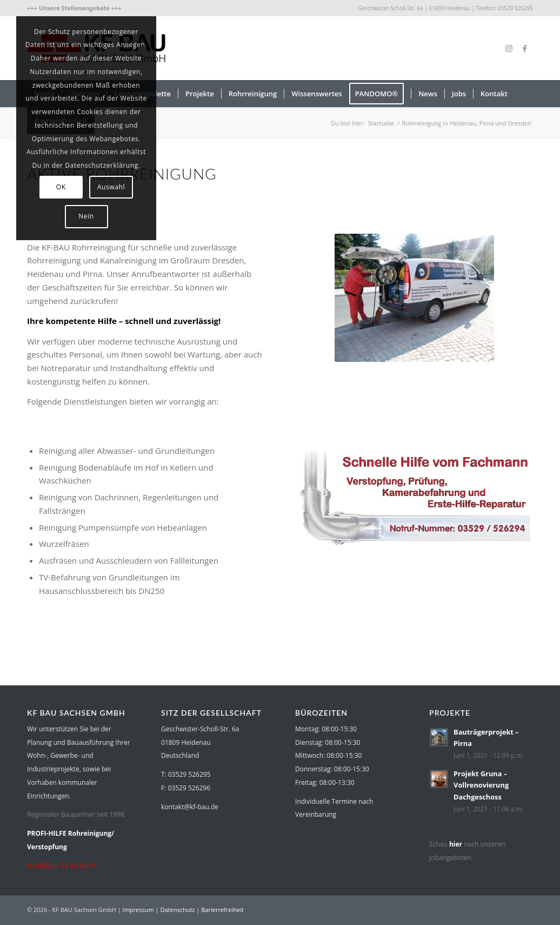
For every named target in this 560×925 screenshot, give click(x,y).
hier (456, 844)
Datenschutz (177, 910)
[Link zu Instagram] (509, 48)
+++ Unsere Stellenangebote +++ (74, 8)
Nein (86, 216)
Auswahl (111, 187)
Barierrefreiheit (222, 910)
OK (61, 187)
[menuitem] (74, 8)
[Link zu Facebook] (525, 48)
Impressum (138, 910)
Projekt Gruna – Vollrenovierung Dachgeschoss (481, 785)
